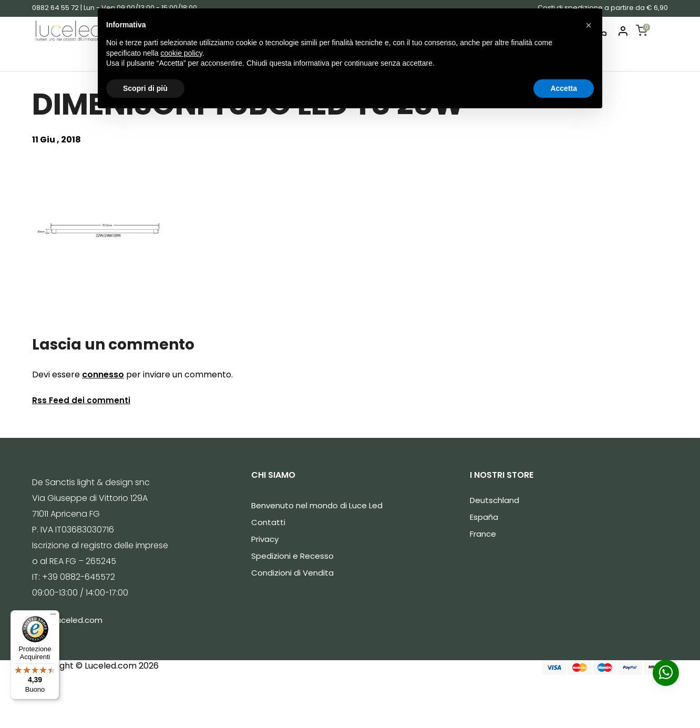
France (483, 534)
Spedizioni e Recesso (292, 556)
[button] (589, 25)
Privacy (265, 539)
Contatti (268, 522)
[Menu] (53, 617)
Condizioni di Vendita (292, 573)
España (484, 517)
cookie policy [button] (182, 53)
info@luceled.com (67, 620)
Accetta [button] (564, 88)
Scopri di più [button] (145, 88)
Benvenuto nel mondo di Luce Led (317, 505)
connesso (103, 375)
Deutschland (495, 500)
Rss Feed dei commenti (81, 400)
